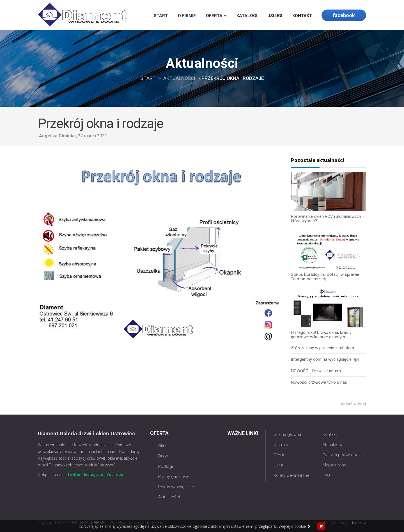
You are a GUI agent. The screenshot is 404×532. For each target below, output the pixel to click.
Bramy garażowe (174, 477)
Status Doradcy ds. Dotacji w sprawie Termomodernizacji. (325, 277)
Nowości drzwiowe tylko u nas (319, 382)
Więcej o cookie (295, 526)
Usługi (275, 16)
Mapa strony (334, 465)
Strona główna (287, 434)
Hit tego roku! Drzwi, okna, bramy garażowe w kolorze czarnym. (321, 335)
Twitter (74, 475)
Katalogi (247, 16)
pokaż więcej (353, 404)
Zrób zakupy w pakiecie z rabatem (322, 348)
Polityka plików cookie (343, 455)
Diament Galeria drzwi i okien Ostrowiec (87, 433)
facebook (344, 15)
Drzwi (163, 456)
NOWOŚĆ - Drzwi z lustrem (316, 371)
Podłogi (166, 466)
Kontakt (302, 16)
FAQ (326, 475)
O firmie (187, 16)
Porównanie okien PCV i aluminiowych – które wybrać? (328, 219)
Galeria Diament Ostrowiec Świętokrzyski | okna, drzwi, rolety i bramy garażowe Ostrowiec (82, 15)
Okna (163, 446)
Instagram (94, 475)
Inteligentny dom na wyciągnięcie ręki (325, 359)
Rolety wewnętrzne (176, 487)
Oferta (216, 16)
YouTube (115, 475)
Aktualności (179, 78)
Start (161, 16)
